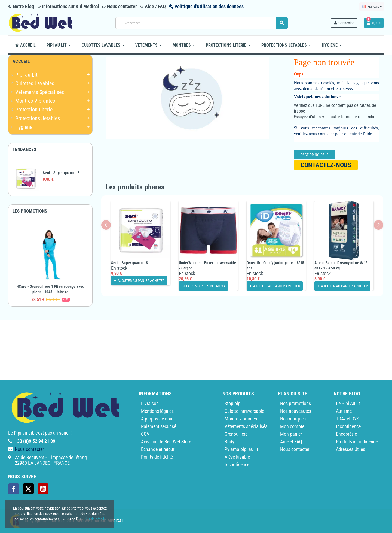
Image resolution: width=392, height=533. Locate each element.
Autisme (344, 411)
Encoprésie (346, 434)
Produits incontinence (357, 442)
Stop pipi (233, 403)
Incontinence (237, 464)
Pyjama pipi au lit (241, 449)
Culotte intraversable (244, 411)
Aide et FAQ (291, 442)
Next (379, 225)
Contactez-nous (326, 165)
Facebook (14, 489)
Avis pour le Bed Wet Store (166, 442)
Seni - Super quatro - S (61, 173)
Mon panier (291, 434)
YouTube (43, 489)
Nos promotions (295, 403)
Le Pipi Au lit (348, 403)
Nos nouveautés (296, 411)
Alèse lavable (237, 457)
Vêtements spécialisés (246, 426)
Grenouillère (236, 434)
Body (229, 442)
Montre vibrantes (241, 419)
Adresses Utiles (350, 449)
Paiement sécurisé (159, 426)
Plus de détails (95, 519)
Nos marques (293, 419)
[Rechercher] (201, 23)
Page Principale (314, 155)
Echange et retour (158, 449)
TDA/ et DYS (347, 419)
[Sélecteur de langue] (372, 7)
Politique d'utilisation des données (209, 6)
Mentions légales (157, 411)
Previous (106, 225)
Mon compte (292, 426)
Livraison (150, 403)
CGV (145, 434)
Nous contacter (120, 6)
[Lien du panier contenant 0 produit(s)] (374, 23)
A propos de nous (158, 419)
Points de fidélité (157, 457)
